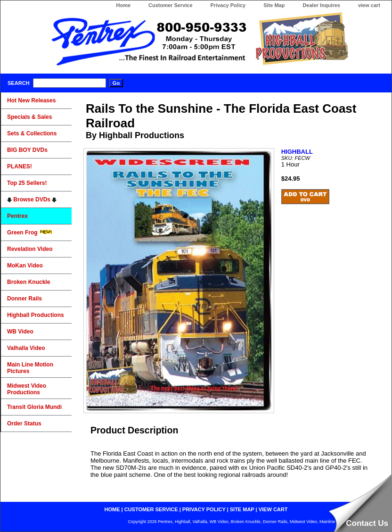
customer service (151, 509)
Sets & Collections (32, 133)
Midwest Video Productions (27, 389)
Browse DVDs (32, 199)
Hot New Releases (31, 100)
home (112, 509)
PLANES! (20, 166)
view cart (369, 5)
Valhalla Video (26, 348)
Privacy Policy (228, 5)
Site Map (274, 5)
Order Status (24, 424)
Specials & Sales (29, 117)
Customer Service (171, 5)
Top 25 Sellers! (27, 183)
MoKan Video (25, 266)
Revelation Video (30, 249)
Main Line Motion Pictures (30, 368)
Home (123, 5)
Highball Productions (36, 315)
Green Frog (30, 233)
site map (242, 509)
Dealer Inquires (321, 5)
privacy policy (204, 509)
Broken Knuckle (29, 282)
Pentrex (17, 216)
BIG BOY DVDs (27, 150)
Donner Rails (24, 299)
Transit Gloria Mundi (34, 407)
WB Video (20, 332)
